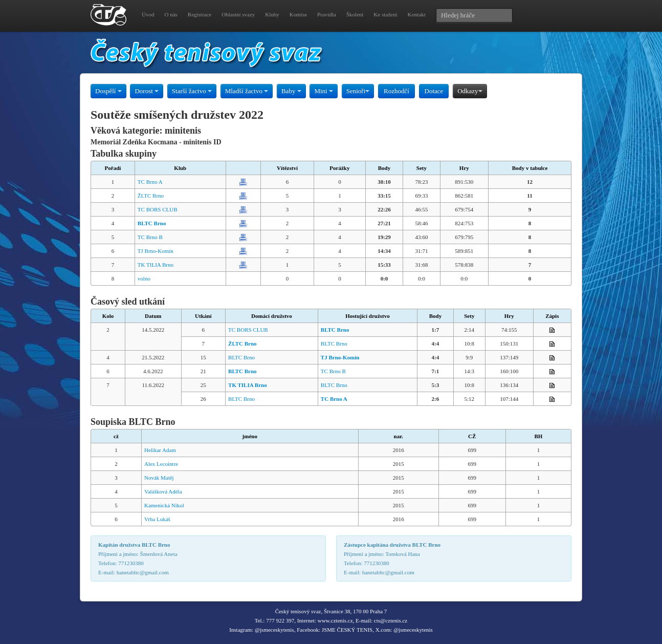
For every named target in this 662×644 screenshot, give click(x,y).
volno (144, 278)
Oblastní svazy (238, 14)
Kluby (272, 14)
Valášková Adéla (163, 491)
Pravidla (327, 14)
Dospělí (108, 91)
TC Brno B (150, 237)
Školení (355, 14)
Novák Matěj (159, 478)
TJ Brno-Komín (156, 251)
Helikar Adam (160, 450)
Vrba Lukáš (157, 519)
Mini (324, 91)
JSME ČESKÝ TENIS (347, 630)
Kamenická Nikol (164, 505)
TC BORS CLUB (158, 209)
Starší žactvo (192, 91)
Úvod (148, 14)
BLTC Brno (334, 344)
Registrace (200, 14)
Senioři (358, 91)
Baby (291, 91)
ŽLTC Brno (151, 196)
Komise (298, 14)
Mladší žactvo (247, 91)
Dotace (434, 91)
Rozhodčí (396, 91)
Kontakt (416, 14)
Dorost (147, 91)
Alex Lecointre (161, 464)
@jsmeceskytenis (274, 630)
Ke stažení (385, 14)
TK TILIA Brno (156, 265)
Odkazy (470, 91)
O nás (171, 14)
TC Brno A (150, 182)
